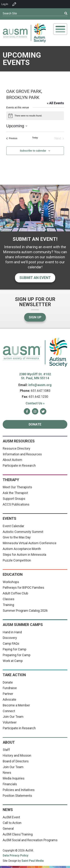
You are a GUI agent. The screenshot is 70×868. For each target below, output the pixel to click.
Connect (9, 711)
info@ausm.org (40, 385)
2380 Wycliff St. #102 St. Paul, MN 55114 (35, 376)
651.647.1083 (41, 391)
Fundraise (10, 688)
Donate (35, 424)
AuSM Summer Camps (23, 625)
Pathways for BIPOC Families (23, 588)
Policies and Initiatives (19, 790)
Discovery (10, 638)
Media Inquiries (14, 778)
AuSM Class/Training (18, 834)
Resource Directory (17, 448)
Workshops (11, 582)
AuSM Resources (19, 441)
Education (13, 574)
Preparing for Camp (17, 655)
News (7, 773)
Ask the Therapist (15, 493)
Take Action (14, 675)
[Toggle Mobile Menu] (60, 29)
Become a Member (16, 705)
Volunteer (10, 722)
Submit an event (35, 278)
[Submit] (59, 13)
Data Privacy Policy (16, 856)
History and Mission (17, 755)
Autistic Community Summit (23, 532)
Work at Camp (13, 661)
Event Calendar (13, 526)
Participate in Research (19, 465)
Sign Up (35, 317)
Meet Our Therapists (17, 487)
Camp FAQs (11, 643)
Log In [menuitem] (5, 4)
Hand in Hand (12, 632)
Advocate (9, 699)
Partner (8, 694)
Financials (10, 784)
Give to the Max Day (17, 537)
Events (9, 518)
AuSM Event (11, 817)
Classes (9, 599)
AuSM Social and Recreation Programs (30, 840)
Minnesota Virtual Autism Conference (30, 543)
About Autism (12, 460)
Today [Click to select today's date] (35, 138)
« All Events (55, 103)
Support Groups (14, 499)
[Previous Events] (12, 138)
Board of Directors (16, 761)
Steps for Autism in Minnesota (24, 555)
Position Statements (17, 796)
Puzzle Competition (17, 560)
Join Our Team (13, 717)
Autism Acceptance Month (22, 549)
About (9, 742)
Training (8, 605)
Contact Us (35, 403)
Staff (6, 750)
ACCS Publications (16, 504)
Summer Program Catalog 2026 (25, 611)
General (8, 828)
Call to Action (12, 823)
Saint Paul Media (33, 861)
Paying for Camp (15, 649)
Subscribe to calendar (33, 151)
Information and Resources (22, 454)
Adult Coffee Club (15, 593)
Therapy (11, 480)
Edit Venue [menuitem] (14, 4)
